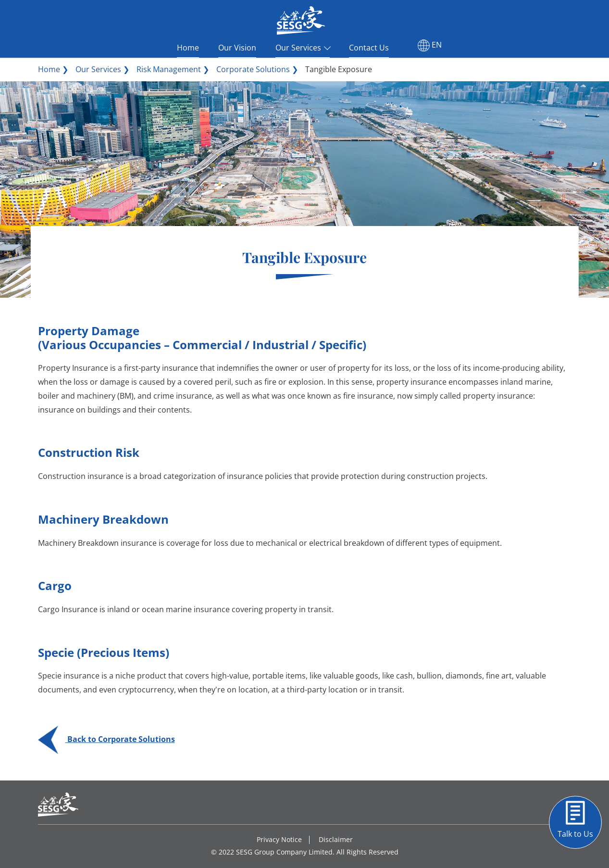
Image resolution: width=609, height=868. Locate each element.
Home (188, 47)
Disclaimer (336, 839)
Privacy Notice (279, 839)
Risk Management (169, 69)
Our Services (298, 47)
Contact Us (369, 47)
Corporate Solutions (253, 69)
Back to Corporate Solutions (106, 739)
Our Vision (237, 47)
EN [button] (430, 45)
